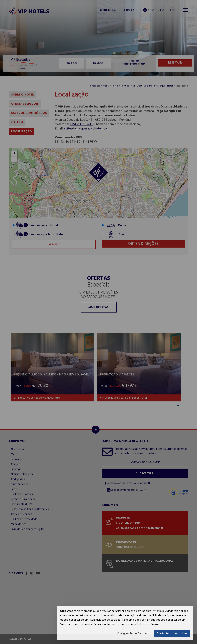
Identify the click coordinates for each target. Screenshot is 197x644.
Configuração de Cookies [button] (132, 634)
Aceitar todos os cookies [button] (172, 634)
